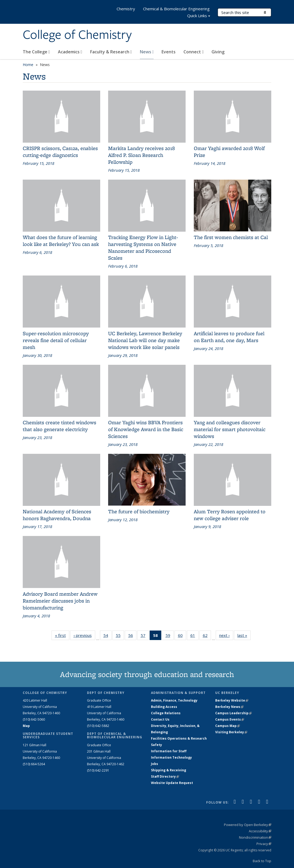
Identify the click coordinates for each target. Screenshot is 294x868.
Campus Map (228, 726)
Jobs (155, 764)
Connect (194, 52)
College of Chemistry (77, 35)
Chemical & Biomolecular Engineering (176, 9)
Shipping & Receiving (169, 770)
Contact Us (160, 719)
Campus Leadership (233, 713)
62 (207, 636)
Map (26, 726)
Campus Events (230, 719)
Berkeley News (229, 707)
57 (145, 636)
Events (169, 52)
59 (170, 636)
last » (244, 636)
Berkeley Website (232, 700)
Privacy (264, 844)
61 (194, 636)
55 (120, 636)
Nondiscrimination (255, 837)
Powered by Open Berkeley (248, 825)
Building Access (164, 707)
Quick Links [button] (199, 16)
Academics (70, 52)
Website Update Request (172, 783)
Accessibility (260, 831)
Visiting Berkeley (231, 732)
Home (28, 65)
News (147, 52)
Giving (218, 52)
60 (182, 636)
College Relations (166, 713)
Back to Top (262, 861)
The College (36, 52)
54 (107, 636)
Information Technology (171, 757)
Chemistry (126, 9)
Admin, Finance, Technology (174, 700)
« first (62, 636)
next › (226, 636)
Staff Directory (165, 776)
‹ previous (84, 636)
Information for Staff (169, 751)
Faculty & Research (111, 52)
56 (132, 636)
